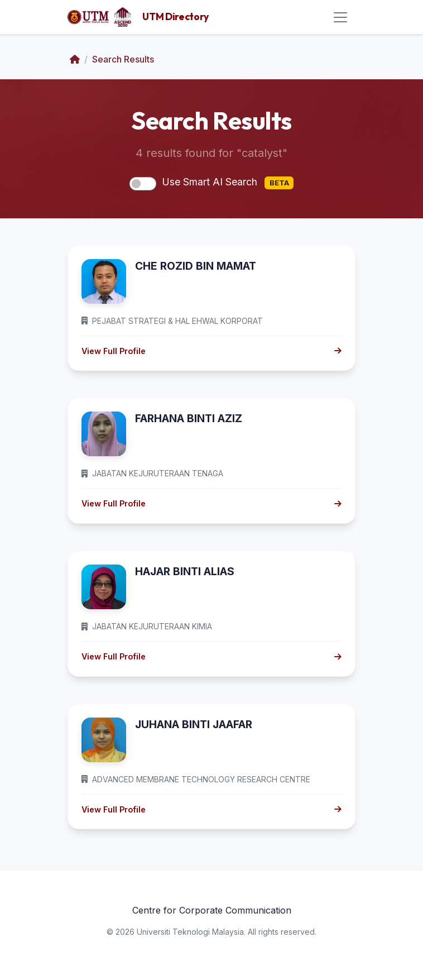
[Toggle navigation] (340, 17)
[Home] (75, 59)
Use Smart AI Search (228, 183)
